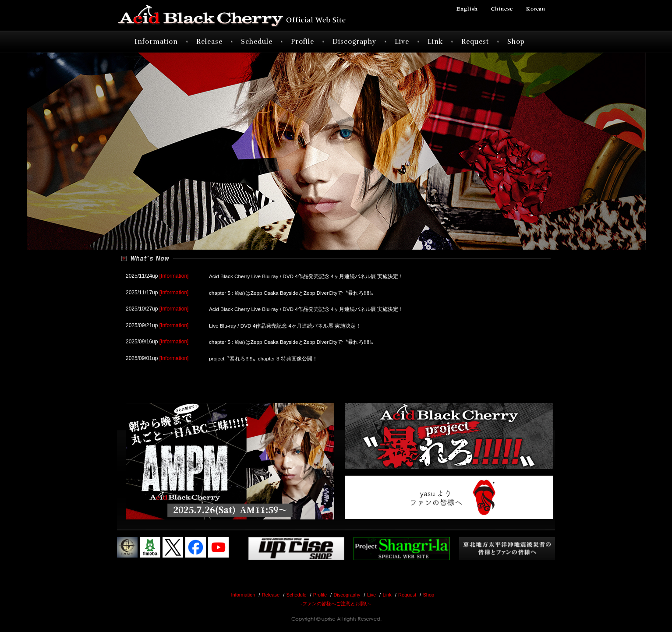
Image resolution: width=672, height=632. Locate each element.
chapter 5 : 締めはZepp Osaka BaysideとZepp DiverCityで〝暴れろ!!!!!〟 (294, 292)
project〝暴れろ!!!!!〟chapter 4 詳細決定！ (258, 372)
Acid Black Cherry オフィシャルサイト (248, 15)
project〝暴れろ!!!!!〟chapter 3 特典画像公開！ (264, 356)
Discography (354, 42)
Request (475, 42)
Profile (302, 42)
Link (435, 42)
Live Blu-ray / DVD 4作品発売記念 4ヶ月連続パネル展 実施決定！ (286, 324)
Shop (516, 42)
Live (402, 42)
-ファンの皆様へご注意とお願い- (336, 604)
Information (156, 42)
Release (209, 42)
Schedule (257, 42)
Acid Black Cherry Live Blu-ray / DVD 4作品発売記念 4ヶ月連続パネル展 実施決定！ (307, 276)
